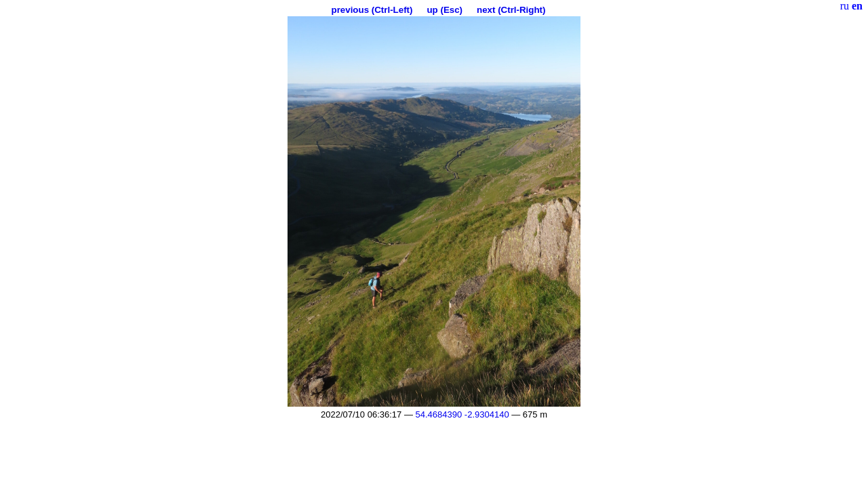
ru (845, 6)
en (857, 6)
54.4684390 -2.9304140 (462, 414)
